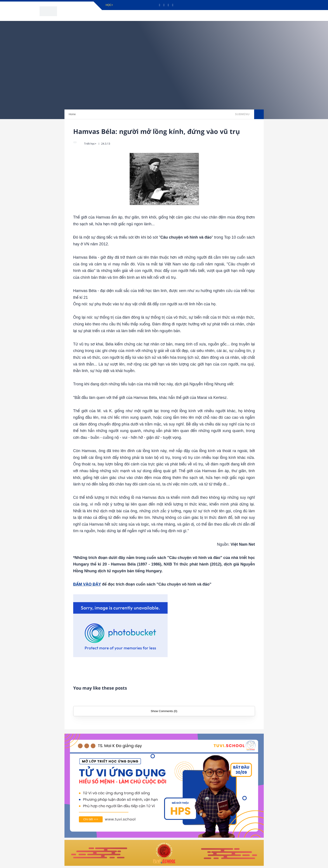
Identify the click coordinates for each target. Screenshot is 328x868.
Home (72, 114)
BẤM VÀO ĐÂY (87, 584)
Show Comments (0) (164, 711)
